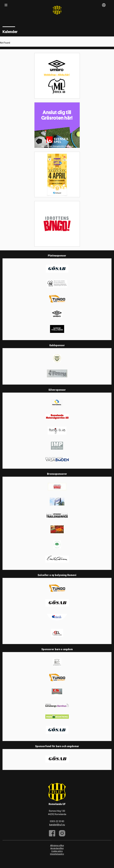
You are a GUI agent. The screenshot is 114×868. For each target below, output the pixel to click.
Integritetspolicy (57, 854)
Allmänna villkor (57, 846)
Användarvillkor (57, 848)
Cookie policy (57, 851)
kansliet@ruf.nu (57, 825)
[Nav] (6, 5)
